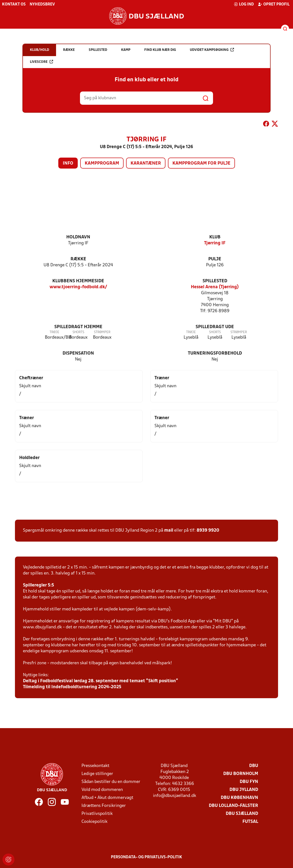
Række (78, 259)
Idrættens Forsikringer (104, 806)
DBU (254, 766)
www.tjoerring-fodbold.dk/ (78, 287)
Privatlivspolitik (97, 814)
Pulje (215, 259)
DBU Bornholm (241, 774)
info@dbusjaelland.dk (175, 796)
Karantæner (146, 163)
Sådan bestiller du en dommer (111, 782)
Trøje (54, 332)
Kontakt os (14, 4)
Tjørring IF (215, 243)
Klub (215, 237)
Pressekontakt (95, 766)
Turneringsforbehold (215, 353)
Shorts (78, 332)
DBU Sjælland (242, 814)
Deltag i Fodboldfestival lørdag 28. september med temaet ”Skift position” (101, 681)
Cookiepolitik (94, 822)
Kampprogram (102, 163)
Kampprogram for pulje (201, 163)
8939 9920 (208, 530)
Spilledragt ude (215, 327)
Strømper (102, 332)
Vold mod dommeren (102, 790)
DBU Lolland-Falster (233, 806)
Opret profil (274, 4)
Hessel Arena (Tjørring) (215, 287)
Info (68, 163)
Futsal (250, 822)
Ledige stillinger (97, 774)
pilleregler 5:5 (40, 585)
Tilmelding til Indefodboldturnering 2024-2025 (72, 687)
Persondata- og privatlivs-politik (146, 857)
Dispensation (78, 353)
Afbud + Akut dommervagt (107, 798)
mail (169, 530)
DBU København (239, 798)
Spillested (215, 281)
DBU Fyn (249, 782)
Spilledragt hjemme (78, 327)
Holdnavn (78, 237)
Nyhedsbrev (42, 4)
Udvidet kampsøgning (212, 50)
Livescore (41, 62)
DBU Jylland (244, 790)
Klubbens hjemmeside (78, 281)
